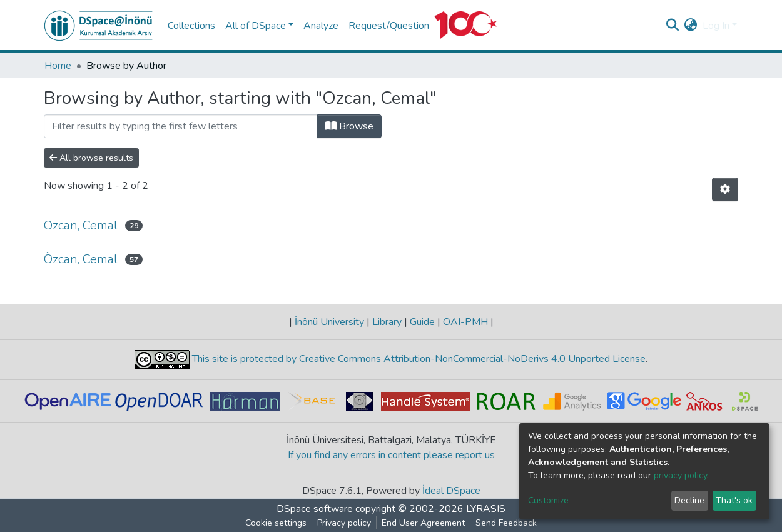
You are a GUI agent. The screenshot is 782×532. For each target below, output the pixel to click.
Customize (548, 500)
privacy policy (680, 475)
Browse (349, 126)
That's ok (734, 500)
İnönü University (329, 322)
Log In (716, 26)
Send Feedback (506, 523)
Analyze (321, 26)
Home (58, 66)
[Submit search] (673, 26)
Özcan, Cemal (81, 259)
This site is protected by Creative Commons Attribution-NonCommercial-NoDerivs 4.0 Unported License (418, 359)
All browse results (91, 158)
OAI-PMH (465, 322)
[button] (691, 26)
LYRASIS (486, 509)
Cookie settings (276, 523)
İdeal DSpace (451, 491)
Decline (689, 500)
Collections (191, 26)
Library (387, 322)
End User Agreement (423, 523)
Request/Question (389, 26)
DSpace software (315, 509)
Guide (422, 322)
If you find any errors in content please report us (391, 455)
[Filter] (181, 126)
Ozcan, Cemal (81, 225)
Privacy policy (344, 523)
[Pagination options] (725, 189)
